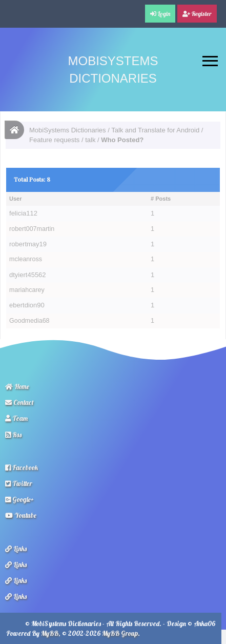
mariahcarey (27, 290)
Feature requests (54, 140)
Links (16, 549)
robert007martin (32, 229)
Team (16, 418)
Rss (13, 435)
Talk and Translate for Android (155, 130)
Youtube (21, 515)
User (15, 199)
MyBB (50, 633)
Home (17, 386)
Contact (19, 402)
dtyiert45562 (28, 275)
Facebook (22, 467)
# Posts (161, 199)
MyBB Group (120, 633)
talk (90, 140)
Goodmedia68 (29, 321)
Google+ (19, 499)
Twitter (19, 483)
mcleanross (26, 259)
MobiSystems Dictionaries (68, 130)
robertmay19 (28, 244)
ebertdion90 (27, 305)
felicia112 (23, 213)
